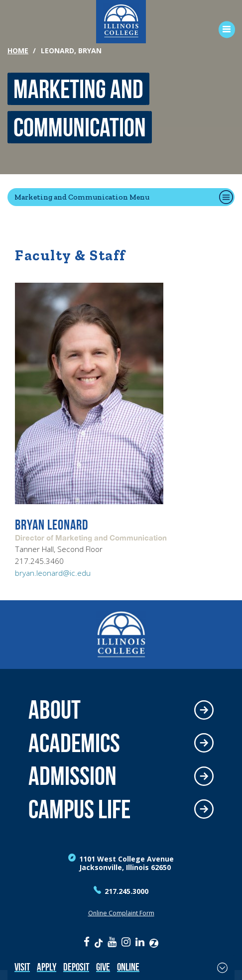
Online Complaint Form (121, 913)
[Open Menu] (223, 30)
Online (128, 967)
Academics (74, 743)
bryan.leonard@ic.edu (53, 573)
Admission (72, 776)
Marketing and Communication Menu (82, 197)
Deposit (76, 967)
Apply (47, 967)
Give (103, 967)
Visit (22, 967)
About (55, 710)
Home (18, 51)
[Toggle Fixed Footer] (222, 968)
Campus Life (79, 810)
